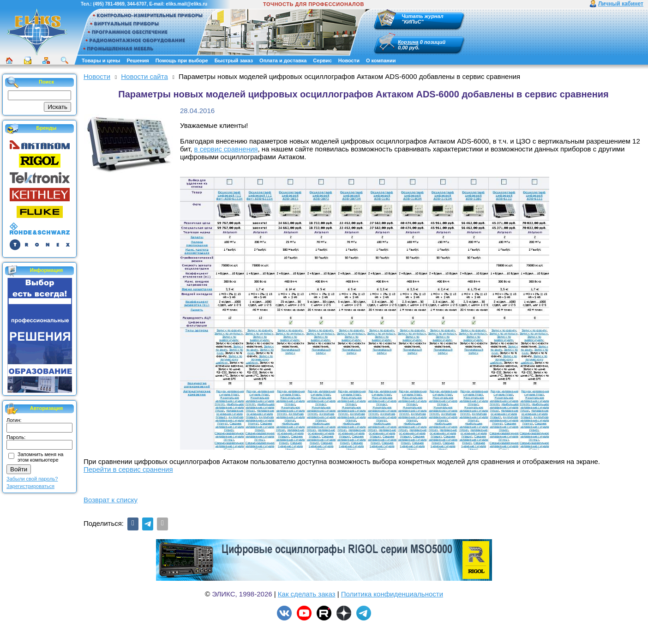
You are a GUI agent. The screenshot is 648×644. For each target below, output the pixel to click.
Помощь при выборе (182, 60)
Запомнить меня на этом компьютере (40, 457)
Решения (138, 60)
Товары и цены (101, 60)
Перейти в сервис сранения (128, 469)
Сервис (322, 60)
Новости (349, 60)
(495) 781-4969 (108, 4)
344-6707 (137, 4)
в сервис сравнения (226, 149)
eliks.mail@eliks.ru (186, 4)
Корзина (408, 42)
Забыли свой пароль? (32, 479)
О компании (381, 60)
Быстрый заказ (234, 60)
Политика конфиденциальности (392, 594)
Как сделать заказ (307, 594)
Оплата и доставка (283, 60)
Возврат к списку (111, 500)
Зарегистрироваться (30, 486)
